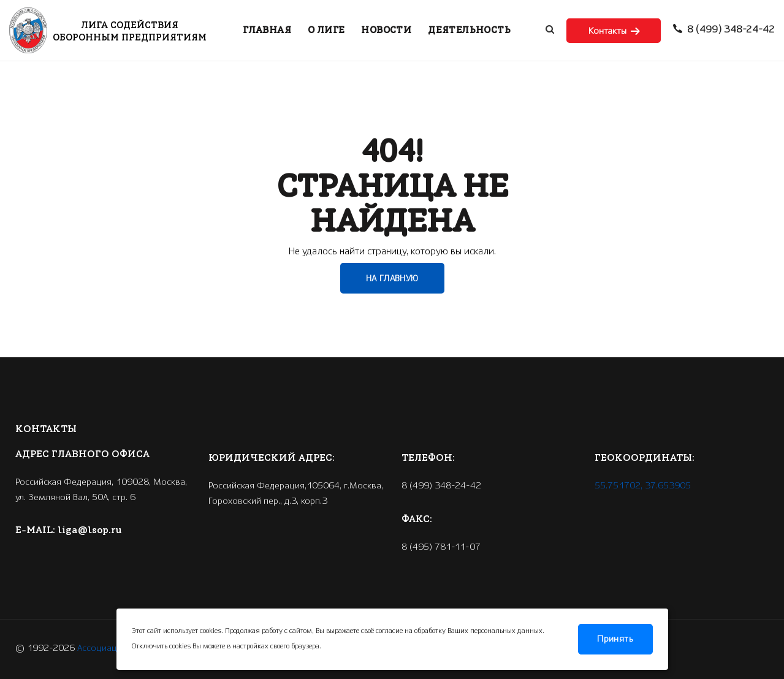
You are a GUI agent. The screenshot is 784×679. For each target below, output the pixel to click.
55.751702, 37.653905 (643, 486)
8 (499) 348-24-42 (724, 30)
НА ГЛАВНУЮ (392, 279)
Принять (615, 639)
